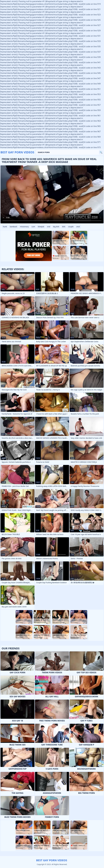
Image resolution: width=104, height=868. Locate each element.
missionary (24, 227)
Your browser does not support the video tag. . (52, 194)
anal (78, 227)
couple (71, 227)
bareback (13, 227)
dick (64, 227)
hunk (5, 227)
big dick (56, 227)
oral (49, 227)
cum (33, 227)
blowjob (41, 227)
